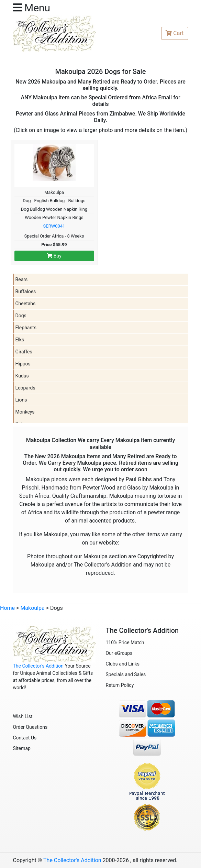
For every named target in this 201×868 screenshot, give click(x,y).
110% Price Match (125, 642)
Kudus (22, 376)
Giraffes (24, 352)
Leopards (25, 388)
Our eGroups (119, 653)
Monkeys (25, 412)
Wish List (23, 716)
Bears (22, 279)
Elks (20, 340)
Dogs (21, 316)
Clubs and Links (123, 664)
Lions (21, 400)
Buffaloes (26, 292)
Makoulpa (32, 608)
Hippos (23, 364)
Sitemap (22, 748)
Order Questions (30, 727)
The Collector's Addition (38, 666)
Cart (175, 33)
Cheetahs (26, 304)
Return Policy (120, 685)
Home (7, 608)
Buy (54, 256)
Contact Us (25, 738)
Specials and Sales (126, 674)
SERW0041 (54, 226)
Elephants (26, 328)
